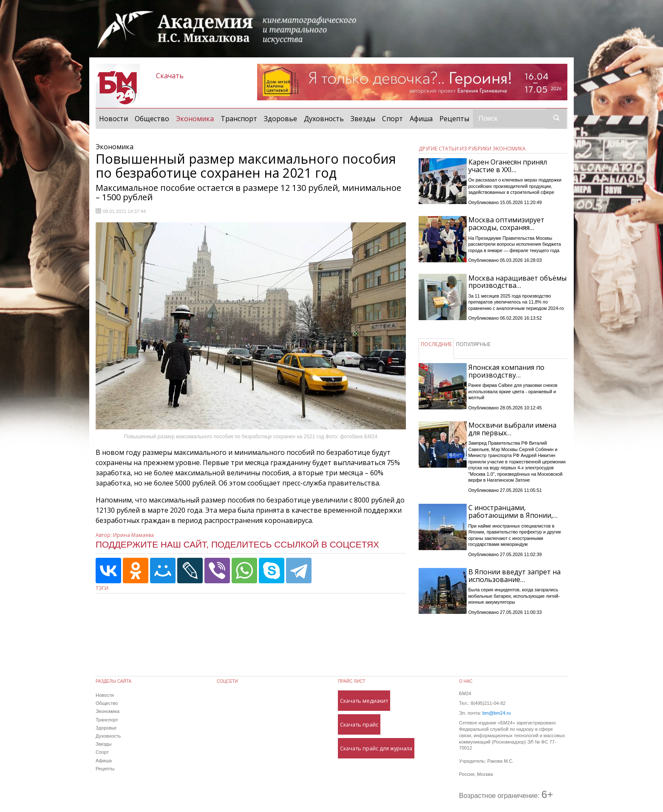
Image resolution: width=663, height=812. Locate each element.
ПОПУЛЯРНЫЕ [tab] (473, 344)
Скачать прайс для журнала (376, 748)
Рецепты (454, 119)
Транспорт (239, 119)
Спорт (392, 119)
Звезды (363, 119)
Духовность (324, 119)
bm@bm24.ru (497, 713)
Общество (152, 119)
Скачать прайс (359, 724)
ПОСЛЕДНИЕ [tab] (436, 344)
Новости (113, 119)
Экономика (197, 118)
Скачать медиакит (364, 701)
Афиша (421, 119)
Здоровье (280, 119)
